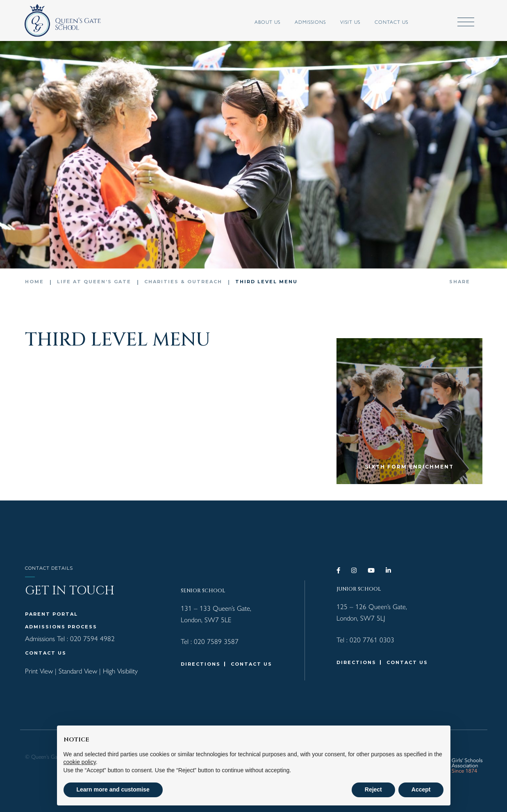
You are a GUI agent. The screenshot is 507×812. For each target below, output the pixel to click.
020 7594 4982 (92, 638)
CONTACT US (46, 653)
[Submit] (438, 23)
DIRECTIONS (201, 664)
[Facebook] (339, 570)
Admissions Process (61, 627)
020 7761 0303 (372, 639)
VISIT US (350, 22)
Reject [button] (373, 789)
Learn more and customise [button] (113, 789)
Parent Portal (51, 614)
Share (460, 282)
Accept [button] (421, 789)
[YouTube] (372, 570)
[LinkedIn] (389, 570)
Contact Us (391, 22)
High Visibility (120, 671)
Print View (39, 671)
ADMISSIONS (310, 22)
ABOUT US (267, 22)
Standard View (78, 671)
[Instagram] (354, 570)
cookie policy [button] (80, 762)
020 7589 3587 (216, 641)
